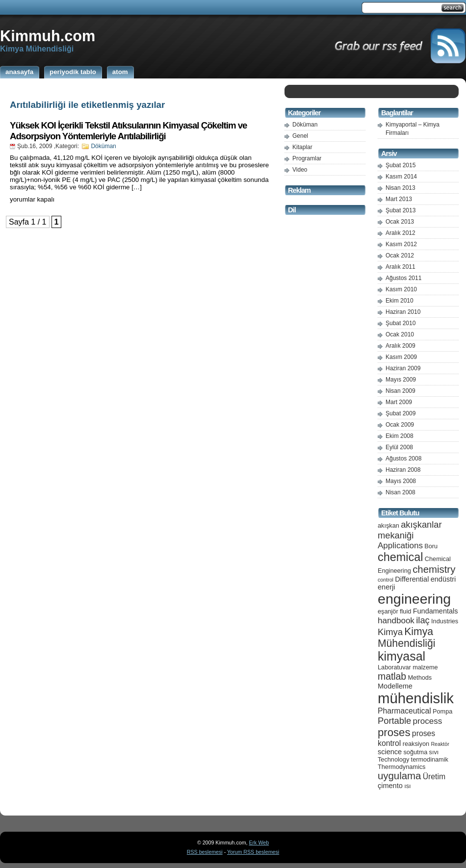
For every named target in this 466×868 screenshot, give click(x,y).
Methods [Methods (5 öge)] (420, 677)
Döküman (103, 146)
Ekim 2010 (400, 301)
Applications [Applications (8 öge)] (400, 546)
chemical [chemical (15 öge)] (400, 557)
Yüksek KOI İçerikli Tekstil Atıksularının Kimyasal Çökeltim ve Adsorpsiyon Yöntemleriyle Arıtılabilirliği (128, 131)
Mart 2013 (399, 199)
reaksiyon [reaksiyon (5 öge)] (416, 744)
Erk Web (259, 842)
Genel (300, 136)
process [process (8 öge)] (428, 721)
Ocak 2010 (400, 334)
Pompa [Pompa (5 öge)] (442, 711)
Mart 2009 (399, 402)
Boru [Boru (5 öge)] (431, 546)
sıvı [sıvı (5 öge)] (434, 752)
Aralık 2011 (401, 267)
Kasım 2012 (401, 244)
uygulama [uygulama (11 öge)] (399, 776)
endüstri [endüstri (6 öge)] (443, 579)
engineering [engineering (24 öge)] (414, 599)
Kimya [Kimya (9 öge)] (390, 632)
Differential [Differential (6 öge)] (412, 579)
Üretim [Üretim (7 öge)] (434, 777)
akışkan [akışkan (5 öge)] (388, 525)
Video (300, 170)
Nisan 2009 (401, 391)
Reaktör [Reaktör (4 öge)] (440, 744)
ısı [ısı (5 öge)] (407, 786)
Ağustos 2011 (403, 278)
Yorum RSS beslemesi (253, 852)
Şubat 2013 (401, 210)
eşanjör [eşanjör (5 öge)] (388, 611)
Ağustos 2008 (403, 459)
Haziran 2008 (403, 470)
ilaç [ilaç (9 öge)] (423, 620)
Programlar (307, 158)
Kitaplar (302, 147)
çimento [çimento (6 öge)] (390, 786)
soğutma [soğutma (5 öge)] (416, 752)
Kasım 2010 (401, 289)
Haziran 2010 (403, 312)
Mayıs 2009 (401, 380)
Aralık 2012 (401, 233)
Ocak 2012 (400, 255)
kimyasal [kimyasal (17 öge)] (401, 656)
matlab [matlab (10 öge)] (392, 676)
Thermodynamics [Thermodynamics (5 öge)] (401, 767)
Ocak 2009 (400, 425)
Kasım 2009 (401, 357)
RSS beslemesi (205, 852)
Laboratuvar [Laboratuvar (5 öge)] (394, 667)
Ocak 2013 (400, 222)
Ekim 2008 (400, 436)
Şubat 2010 (401, 323)
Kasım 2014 (401, 177)
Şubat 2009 (401, 413)
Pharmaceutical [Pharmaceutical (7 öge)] (404, 711)
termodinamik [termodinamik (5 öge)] (430, 759)
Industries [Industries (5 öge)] (445, 621)
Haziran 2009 (403, 368)
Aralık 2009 (401, 346)
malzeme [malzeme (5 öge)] (425, 667)
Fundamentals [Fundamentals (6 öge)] (436, 611)
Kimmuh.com (48, 36)
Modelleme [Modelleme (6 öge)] (395, 686)
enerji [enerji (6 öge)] (386, 587)
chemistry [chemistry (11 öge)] (434, 569)
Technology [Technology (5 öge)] (393, 759)
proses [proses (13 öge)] (394, 732)
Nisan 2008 (401, 492)
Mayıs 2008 (401, 481)
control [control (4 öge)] (386, 580)
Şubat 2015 (401, 165)
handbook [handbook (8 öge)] (396, 621)
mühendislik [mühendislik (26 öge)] (416, 698)
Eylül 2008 (399, 447)
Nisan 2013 (401, 188)
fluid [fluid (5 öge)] (405, 611)
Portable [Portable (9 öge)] (394, 721)
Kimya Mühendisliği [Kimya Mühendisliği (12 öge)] (407, 637)
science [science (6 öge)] (390, 752)
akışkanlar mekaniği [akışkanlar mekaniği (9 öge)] (410, 530)
